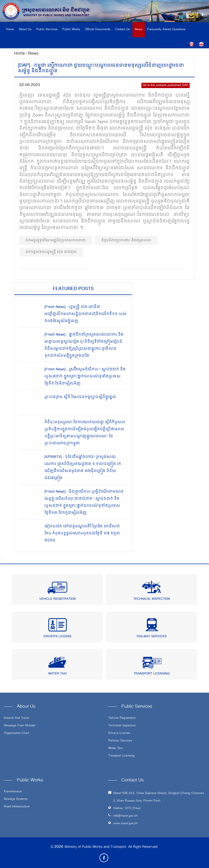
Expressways (13, 792)
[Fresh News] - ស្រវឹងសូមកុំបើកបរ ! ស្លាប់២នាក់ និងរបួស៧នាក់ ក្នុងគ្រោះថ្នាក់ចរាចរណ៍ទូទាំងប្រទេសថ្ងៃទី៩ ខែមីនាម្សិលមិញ (85, 377)
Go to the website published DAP (166, 85)
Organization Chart (16, 733)
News (139, 30)
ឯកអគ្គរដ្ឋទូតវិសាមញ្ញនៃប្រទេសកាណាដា (56, 240)
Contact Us (122, 30)
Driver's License (58, 637)
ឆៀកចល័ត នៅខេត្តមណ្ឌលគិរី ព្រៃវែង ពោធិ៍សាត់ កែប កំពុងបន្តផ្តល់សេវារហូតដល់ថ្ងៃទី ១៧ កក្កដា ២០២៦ (82, 534)
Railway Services (152, 637)
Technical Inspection (152, 599)
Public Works (71, 30)
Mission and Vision (16, 718)
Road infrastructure (17, 807)
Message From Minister (20, 726)
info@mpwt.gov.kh (125, 816)
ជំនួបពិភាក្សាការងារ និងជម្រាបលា (126, 240)
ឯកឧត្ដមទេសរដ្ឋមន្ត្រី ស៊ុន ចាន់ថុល (51, 252)
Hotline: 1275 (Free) (127, 808)
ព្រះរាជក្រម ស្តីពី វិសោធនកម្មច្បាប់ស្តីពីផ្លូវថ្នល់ (80, 397)
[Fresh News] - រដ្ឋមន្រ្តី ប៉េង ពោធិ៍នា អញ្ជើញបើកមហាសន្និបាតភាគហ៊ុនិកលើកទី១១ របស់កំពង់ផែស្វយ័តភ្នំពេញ (86, 314)
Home (10, 30)
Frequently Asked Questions (166, 30)
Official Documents (98, 30)
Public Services (47, 30)
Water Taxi (57, 674)
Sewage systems (16, 799)
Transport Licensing (152, 674)
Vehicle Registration (57, 599)
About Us (25, 30)
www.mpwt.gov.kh (125, 824)
